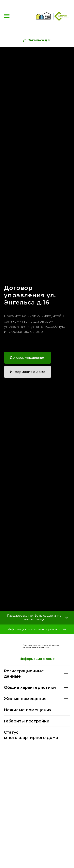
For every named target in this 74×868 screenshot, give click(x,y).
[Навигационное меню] (7, 16)
